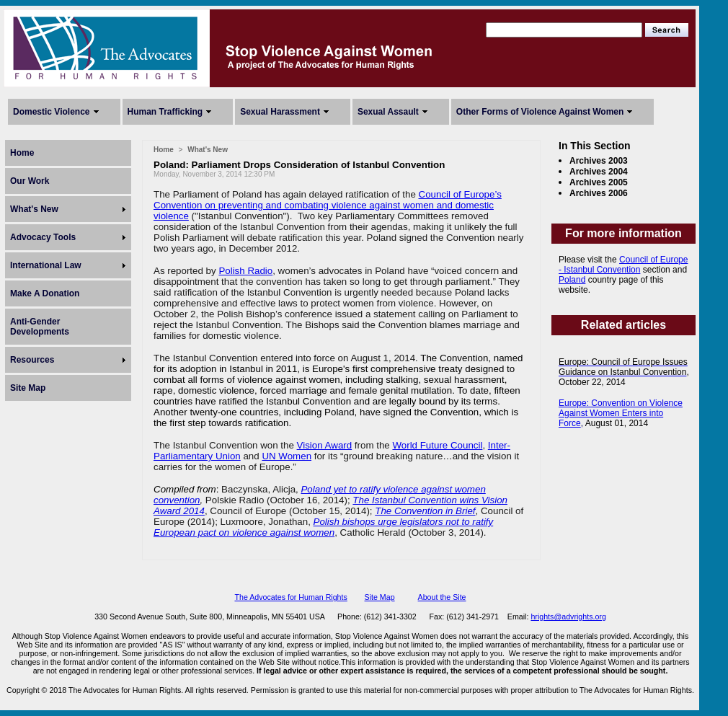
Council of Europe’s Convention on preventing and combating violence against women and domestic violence (328, 205)
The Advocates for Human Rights (290, 597)
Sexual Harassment (280, 112)
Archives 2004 (599, 172)
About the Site (442, 597)
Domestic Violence (52, 112)
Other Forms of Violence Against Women (540, 112)
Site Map (28, 388)
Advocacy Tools (43, 237)
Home (22, 153)
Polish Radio (245, 271)
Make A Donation (45, 293)
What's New (34, 209)
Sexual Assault (388, 112)
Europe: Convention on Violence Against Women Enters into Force (621, 413)
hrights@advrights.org (568, 616)
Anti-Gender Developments (40, 327)
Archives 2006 (599, 193)
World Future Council (437, 445)
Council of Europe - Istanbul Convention (623, 265)
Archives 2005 (599, 182)
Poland (572, 280)
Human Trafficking (165, 112)
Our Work (30, 181)
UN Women (287, 456)
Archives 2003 (599, 161)
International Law (46, 265)
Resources (32, 360)
